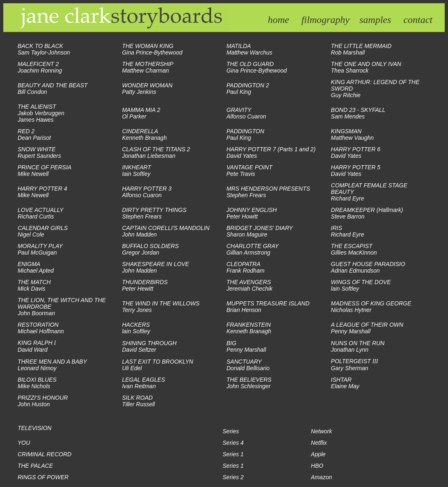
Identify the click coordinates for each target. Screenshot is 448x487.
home (279, 20)
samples (375, 20)
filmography (326, 20)
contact (418, 20)
